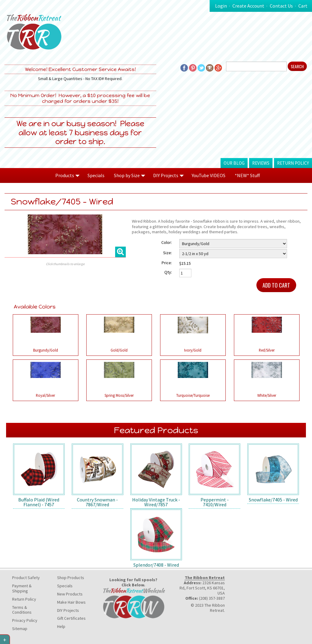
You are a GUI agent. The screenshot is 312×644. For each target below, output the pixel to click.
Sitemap (20, 629)
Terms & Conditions (22, 610)
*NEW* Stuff (247, 175)
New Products (70, 594)
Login (221, 6)
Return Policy (293, 163)
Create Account (248, 6)
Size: (168, 253)
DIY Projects (68, 610)
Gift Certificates (71, 618)
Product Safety (26, 578)
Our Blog (234, 163)
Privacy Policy (25, 620)
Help (61, 626)
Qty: (168, 272)
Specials (96, 175)
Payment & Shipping (22, 588)
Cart (303, 6)
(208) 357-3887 (212, 598)
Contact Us (281, 6)
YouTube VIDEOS (209, 175)
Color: (167, 242)
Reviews (261, 163)
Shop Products (71, 578)
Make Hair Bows (71, 602)
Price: (167, 263)
